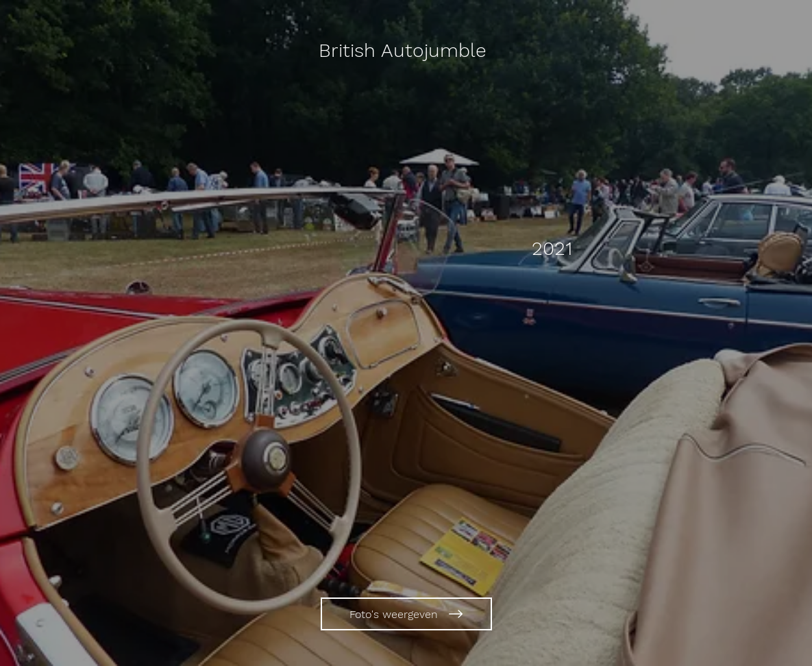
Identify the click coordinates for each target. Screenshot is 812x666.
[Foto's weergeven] (406, 614)
